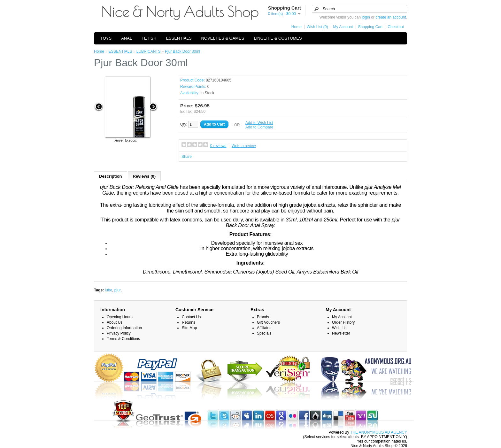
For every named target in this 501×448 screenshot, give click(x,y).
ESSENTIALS (179, 38)
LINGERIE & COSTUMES (278, 38)
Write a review (244, 146)
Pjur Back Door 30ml (182, 51)
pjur (117, 290)
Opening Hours (120, 317)
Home (297, 27)
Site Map (189, 328)
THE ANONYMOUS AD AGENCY (379, 432)
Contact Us (191, 317)
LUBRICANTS (149, 51)
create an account (391, 17)
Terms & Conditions (123, 339)
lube (108, 290)
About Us (115, 322)
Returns (189, 322)
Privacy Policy (119, 333)
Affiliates (264, 328)
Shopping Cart (370, 27)
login (366, 17)
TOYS (106, 38)
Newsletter (341, 333)
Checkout (396, 27)
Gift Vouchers (268, 322)
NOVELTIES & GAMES (223, 38)
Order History (343, 322)
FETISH (149, 38)
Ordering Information (124, 328)
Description (111, 176)
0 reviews (218, 146)
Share (187, 157)
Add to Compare (259, 127)
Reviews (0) (144, 176)
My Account (343, 27)
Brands (263, 317)
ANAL (127, 38)
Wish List (340, 328)
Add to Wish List (259, 123)
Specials (264, 333)
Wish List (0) (317, 27)
